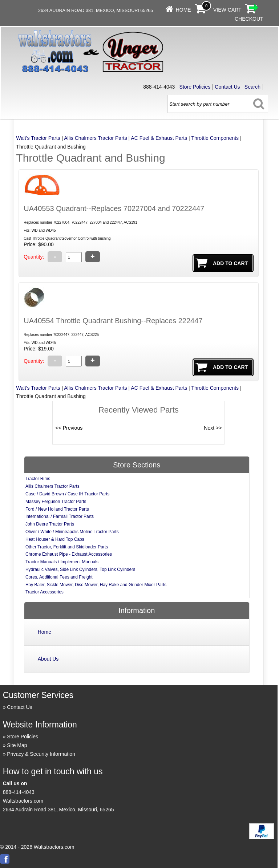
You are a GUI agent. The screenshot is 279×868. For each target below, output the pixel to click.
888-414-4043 (19, 792)
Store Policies (195, 87)
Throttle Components (215, 138)
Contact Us (227, 87)
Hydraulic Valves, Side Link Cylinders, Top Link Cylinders (80, 569)
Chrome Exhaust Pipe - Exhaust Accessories (69, 554)
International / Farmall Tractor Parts (60, 516)
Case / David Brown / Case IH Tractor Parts (67, 494)
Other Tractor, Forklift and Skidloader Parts (67, 547)
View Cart (227, 10)
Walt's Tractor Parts (38, 138)
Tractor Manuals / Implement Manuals (62, 562)
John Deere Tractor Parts (50, 524)
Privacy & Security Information (41, 754)
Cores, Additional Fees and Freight (59, 577)
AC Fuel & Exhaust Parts (159, 138)
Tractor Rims (38, 479)
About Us (48, 659)
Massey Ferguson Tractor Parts (56, 502)
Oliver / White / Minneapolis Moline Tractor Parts (72, 532)
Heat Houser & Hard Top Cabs (55, 539)
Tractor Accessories (45, 592)
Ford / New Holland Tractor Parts (57, 509)
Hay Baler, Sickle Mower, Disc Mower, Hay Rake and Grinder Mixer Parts (96, 585)
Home (183, 10)
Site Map (17, 745)
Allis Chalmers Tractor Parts (95, 138)
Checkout (249, 19)
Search (252, 87)
